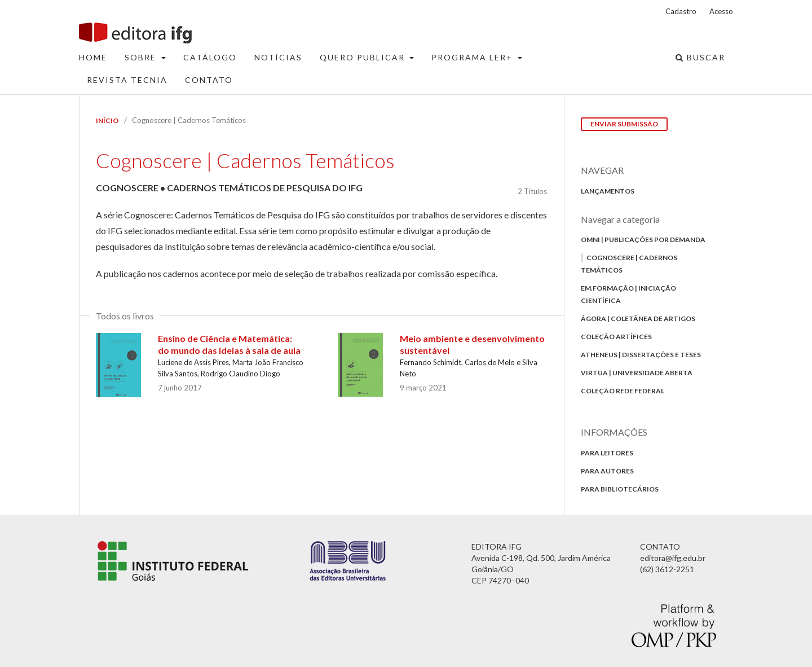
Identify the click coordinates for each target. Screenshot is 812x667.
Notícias (278, 57)
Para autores (607, 471)
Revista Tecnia (127, 80)
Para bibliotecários (620, 489)
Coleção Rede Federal (623, 391)
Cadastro (681, 11)
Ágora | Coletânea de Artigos (638, 319)
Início (107, 120)
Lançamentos (608, 191)
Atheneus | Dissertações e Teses (641, 355)
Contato (209, 80)
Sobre (142, 57)
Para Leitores (607, 453)
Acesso (721, 11)
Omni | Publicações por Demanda (643, 240)
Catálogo (210, 57)
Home (93, 57)
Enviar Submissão (624, 124)
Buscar (700, 57)
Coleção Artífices (616, 337)
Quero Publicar (364, 57)
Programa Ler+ (473, 57)
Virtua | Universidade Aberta (637, 373)
